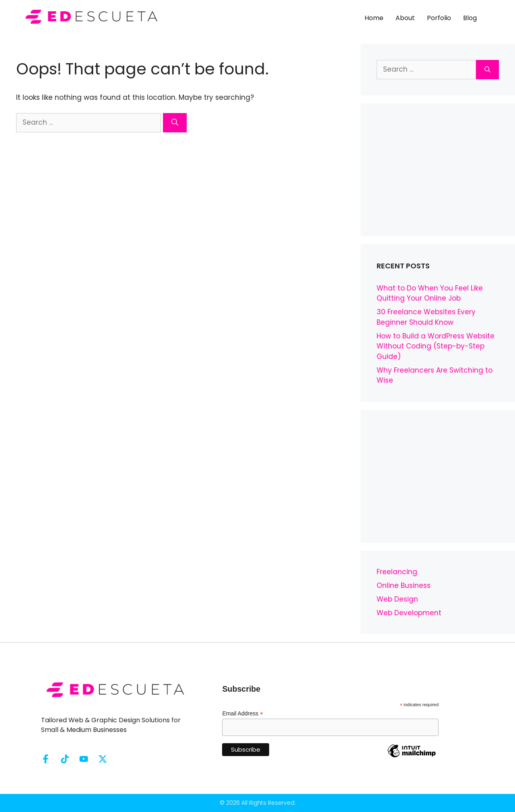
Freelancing (397, 572)
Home (374, 18)
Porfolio (439, 18)
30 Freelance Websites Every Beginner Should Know (426, 317)
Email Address (243, 714)
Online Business (404, 585)
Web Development (409, 613)
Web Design (397, 599)
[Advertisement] (438, 170)
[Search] (175, 123)
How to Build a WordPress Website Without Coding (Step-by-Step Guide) (436, 346)
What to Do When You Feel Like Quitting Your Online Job (430, 293)
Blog (470, 18)
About (405, 18)
